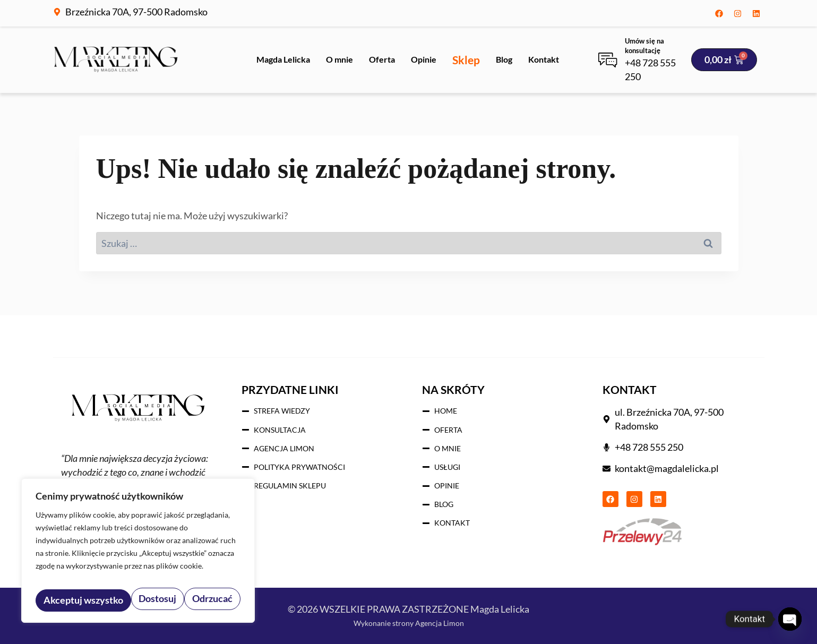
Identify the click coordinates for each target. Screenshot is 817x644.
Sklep (466, 60)
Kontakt (544, 59)
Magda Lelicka (283, 59)
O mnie (339, 59)
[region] (138, 555)
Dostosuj (61, 600)
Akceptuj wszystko (194, 600)
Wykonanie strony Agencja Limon (408, 622)
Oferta (382, 59)
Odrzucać (117, 600)
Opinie (424, 59)
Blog (504, 59)
